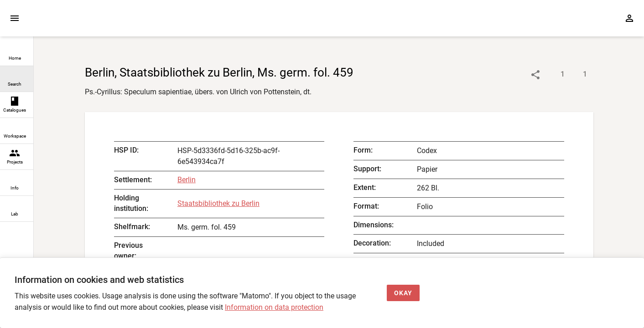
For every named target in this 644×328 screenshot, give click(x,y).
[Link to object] (535, 75)
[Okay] (403, 293)
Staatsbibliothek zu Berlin (218, 203)
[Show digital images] (576, 75)
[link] (17, 53)
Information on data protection (274, 307)
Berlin (187, 180)
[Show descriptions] (553, 75)
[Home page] (86, 23)
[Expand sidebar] (15, 18)
